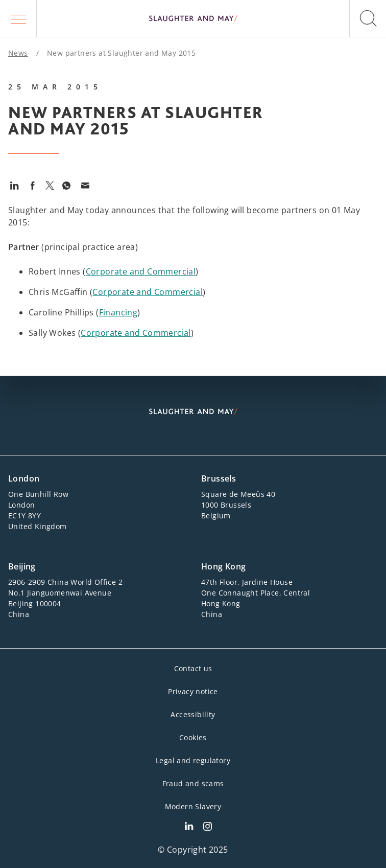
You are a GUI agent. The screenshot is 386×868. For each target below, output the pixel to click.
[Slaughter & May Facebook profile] (208, 828)
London (24, 478)
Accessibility (193, 714)
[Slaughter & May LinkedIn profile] (189, 828)
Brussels (219, 478)
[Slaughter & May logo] (193, 18)
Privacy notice (193, 691)
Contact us (193, 668)
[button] (18, 18)
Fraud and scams (193, 783)
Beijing (22, 566)
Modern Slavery (193, 806)
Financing (118, 312)
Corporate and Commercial (141, 271)
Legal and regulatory (193, 760)
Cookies (193, 737)
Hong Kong (224, 566)
